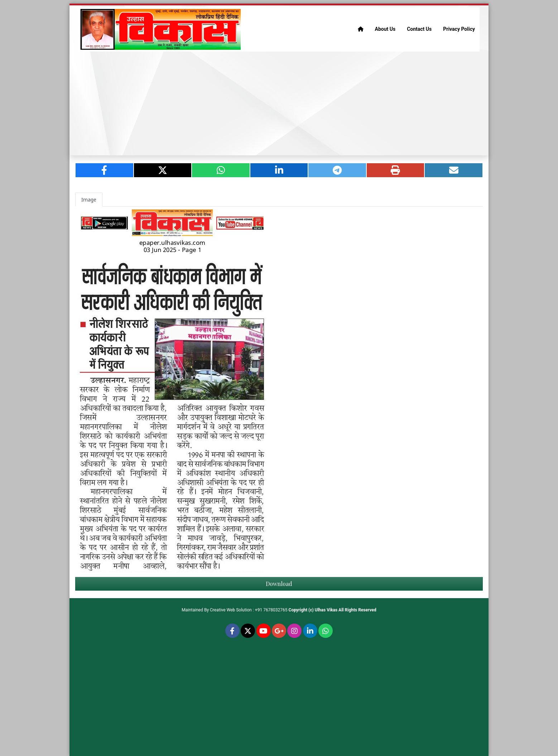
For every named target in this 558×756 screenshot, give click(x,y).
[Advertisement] (279, 103)
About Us (385, 29)
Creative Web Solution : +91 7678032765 (249, 610)
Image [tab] (89, 200)
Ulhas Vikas (326, 610)
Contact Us (419, 29)
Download (279, 584)
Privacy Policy (459, 29)
